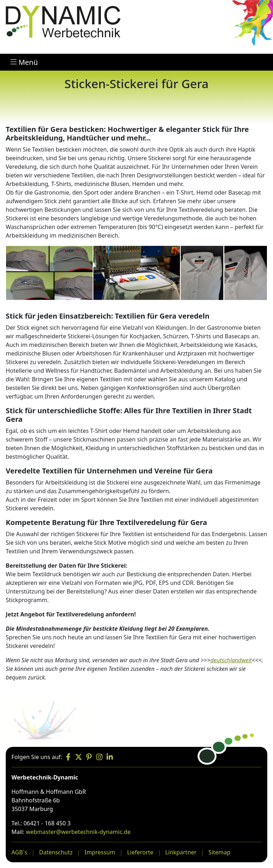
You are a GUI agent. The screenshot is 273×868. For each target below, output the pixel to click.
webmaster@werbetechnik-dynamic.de (78, 832)
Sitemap (220, 852)
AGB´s (19, 852)
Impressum (100, 852)
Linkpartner (181, 852)
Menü (24, 62)
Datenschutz (56, 852)
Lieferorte (140, 852)
